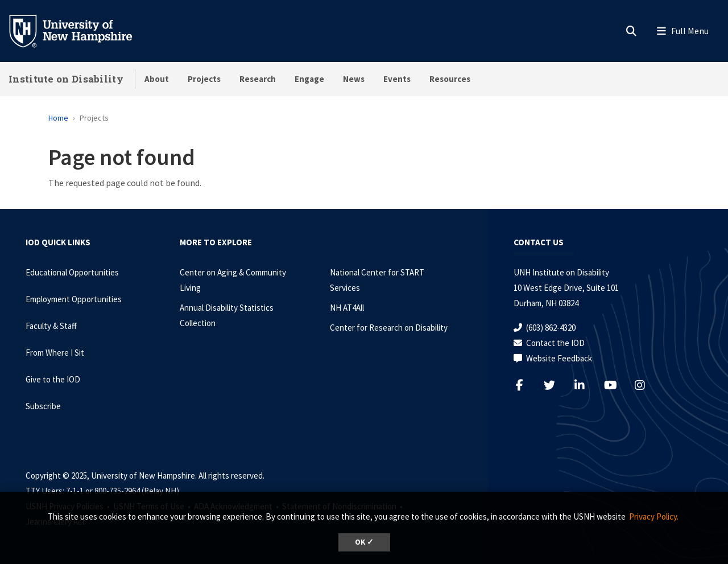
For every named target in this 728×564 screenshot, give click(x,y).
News (354, 79)
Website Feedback (559, 358)
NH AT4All (347, 308)
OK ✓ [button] (364, 542)
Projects (204, 79)
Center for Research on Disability (389, 328)
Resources (450, 79)
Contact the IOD (555, 343)
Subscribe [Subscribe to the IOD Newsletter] (43, 406)
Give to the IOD (53, 379)
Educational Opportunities (72, 272)
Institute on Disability (66, 79)
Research (258, 79)
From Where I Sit (55, 353)
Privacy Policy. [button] (654, 516)
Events (397, 79)
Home (58, 118)
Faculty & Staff (51, 326)
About (157, 79)
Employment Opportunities (74, 299)
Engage (309, 79)
